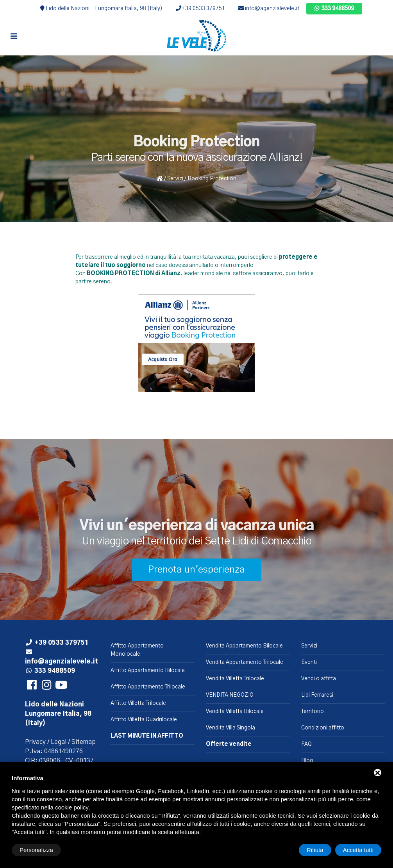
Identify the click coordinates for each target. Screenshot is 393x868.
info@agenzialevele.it (269, 9)
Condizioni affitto (323, 728)
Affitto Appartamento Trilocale (148, 687)
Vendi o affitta (319, 679)
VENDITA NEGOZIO (230, 695)
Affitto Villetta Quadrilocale (144, 720)
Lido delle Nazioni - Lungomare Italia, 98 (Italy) (101, 9)
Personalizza (36, 850)
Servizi (175, 179)
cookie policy (72, 807)
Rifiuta (315, 850)
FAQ (306, 744)
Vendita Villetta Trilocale (235, 679)
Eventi (309, 662)
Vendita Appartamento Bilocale (244, 646)
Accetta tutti (358, 850)
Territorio (313, 711)
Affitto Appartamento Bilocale (148, 671)
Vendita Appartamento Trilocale (245, 662)
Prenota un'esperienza (196, 570)
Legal (59, 742)
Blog (307, 761)
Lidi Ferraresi (317, 695)
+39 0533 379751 (200, 9)
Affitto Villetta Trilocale (138, 703)
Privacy (35, 742)
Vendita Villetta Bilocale (235, 711)
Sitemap (84, 742)
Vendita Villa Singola (230, 728)
